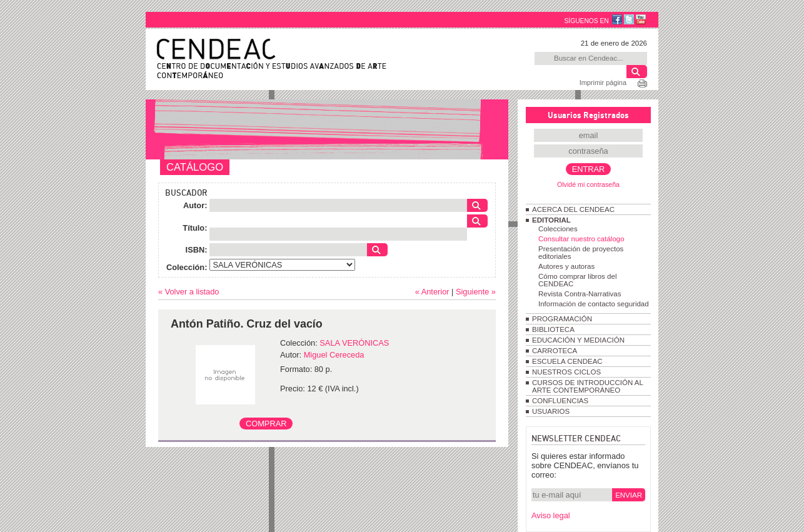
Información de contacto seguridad (594, 304)
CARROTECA (555, 351)
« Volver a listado (188, 292)
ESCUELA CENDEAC (567, 361)
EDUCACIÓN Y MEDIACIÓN (578, 340)
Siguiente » (476, 292)
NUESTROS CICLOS (566, 372)
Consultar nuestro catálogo (581, 239)
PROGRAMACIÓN (562, 319)
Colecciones (558, 229)
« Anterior (432, 292)
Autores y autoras (566, 266)
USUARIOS (551, 411)
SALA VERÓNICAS (354, 343)
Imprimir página (603, 83)
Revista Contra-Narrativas (580, 294)
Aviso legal (551, 515)
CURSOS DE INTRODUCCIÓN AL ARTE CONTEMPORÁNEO (587, 386)
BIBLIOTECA (553, 329)
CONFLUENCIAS (560, 401)
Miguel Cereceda (334, 355)
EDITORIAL (551, 220)
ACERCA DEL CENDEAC (573, 209)
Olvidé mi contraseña (588, 184)
